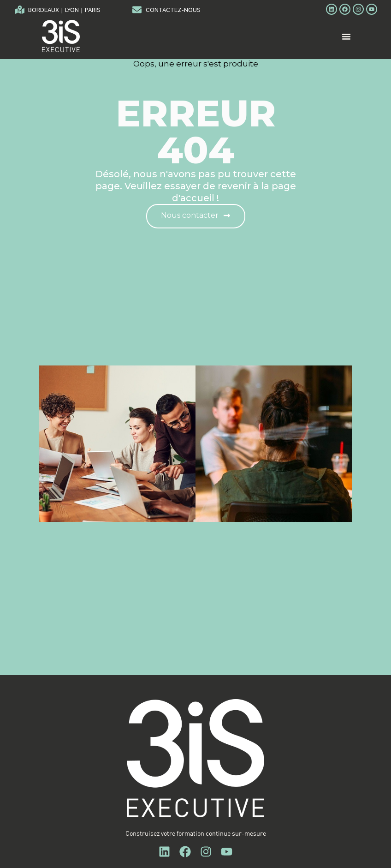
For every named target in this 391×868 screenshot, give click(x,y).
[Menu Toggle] (346, 42)
